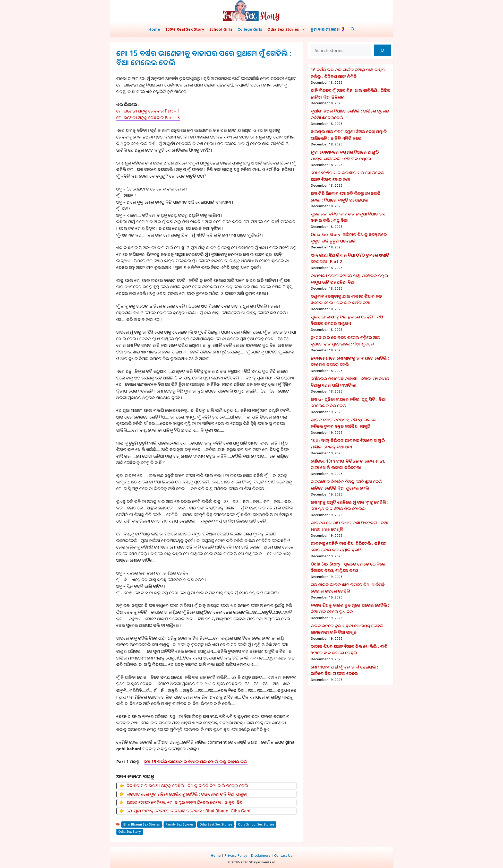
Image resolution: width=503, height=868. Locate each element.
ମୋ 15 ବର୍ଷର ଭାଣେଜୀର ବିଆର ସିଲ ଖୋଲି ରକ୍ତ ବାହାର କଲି (196, 762)
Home (154, 29)
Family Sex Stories (180, 824)
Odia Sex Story (130, 832)
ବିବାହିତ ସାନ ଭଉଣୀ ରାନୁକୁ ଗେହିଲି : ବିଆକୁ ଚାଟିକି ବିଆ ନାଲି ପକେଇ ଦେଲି (187, 786)
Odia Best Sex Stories (216, 824)
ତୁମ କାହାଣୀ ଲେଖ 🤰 (328, 29)
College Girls (250, 29)
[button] (353, 29)
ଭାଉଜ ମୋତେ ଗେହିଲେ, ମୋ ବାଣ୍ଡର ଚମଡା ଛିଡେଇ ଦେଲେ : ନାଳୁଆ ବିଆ (185, 802)
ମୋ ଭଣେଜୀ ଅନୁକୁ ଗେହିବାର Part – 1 (148, 111)
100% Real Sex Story (185, 29)
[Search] (382, 50)
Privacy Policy (236, 855)
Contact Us (283, 855)
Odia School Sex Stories (256, 824)
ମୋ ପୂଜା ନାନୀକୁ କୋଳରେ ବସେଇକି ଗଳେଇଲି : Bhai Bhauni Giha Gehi (188, 811)
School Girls (221, 29)
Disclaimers (261, 855)
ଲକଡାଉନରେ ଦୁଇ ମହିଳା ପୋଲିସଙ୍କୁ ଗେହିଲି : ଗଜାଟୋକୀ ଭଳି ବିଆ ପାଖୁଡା (187, 794)
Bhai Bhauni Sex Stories (142, 824)
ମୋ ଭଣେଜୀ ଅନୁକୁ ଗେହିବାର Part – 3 (148, 118)
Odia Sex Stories (288, 29)
